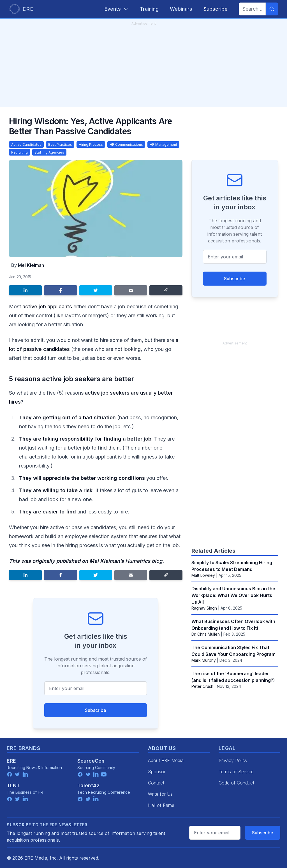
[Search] (272, 9)
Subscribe (96, 710)
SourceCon (91, 761)
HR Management (163, 144)
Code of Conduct (236, 783)
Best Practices (60, 144)
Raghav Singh (204, 608)
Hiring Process (91, 144)
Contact (156, 783)
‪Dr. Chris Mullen (206, 634)
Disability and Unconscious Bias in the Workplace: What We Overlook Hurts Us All (233, 595)
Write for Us (160, 794)
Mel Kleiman (31, 265)
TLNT (13, 785)
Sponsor (157, 772)
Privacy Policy (233, 760)
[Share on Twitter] (96, 290)
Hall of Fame (161, 805)
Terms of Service (236, 772)
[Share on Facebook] (60, 290)
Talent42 (88, 785)
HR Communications (126, 144)
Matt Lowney (203, 575)
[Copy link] (166, 290)
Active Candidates (26, 144)
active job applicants (47, 306)
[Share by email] (131, 290)
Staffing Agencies (49, 152)
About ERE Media (166, 760)
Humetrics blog (144, 561)
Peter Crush (202, 686)
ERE (11, 761)
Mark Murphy (204, 660)
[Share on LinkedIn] (25, 290)
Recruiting (19, 152)
